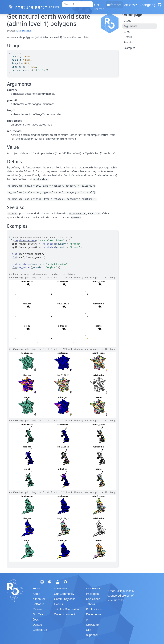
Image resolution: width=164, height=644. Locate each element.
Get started (99, 7)
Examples (129, 48)
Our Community (64, 594)
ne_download (41, 179)
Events (58, 604)
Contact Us (40, 630)
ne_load (12, 214)
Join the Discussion (66, 609)
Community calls (65, 599)
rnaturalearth (31, 7)
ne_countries (77, 214)
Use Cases (93, 599)
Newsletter (93, 625)
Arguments (130, 26)
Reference (114, 5)
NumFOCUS (116, 600)
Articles (129, 5)
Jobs (36, 620)
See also (129, 42)
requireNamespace (25, 241)
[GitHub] (160, 5)
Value (127, 32)
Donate (37, 625)
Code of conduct (64, 614)
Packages (92, 594)
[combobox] (78, 4)
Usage (127, 21)
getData (76, 218)
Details (128, 37)
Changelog (148, 5)
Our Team (39, 614)
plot (15, 254)
